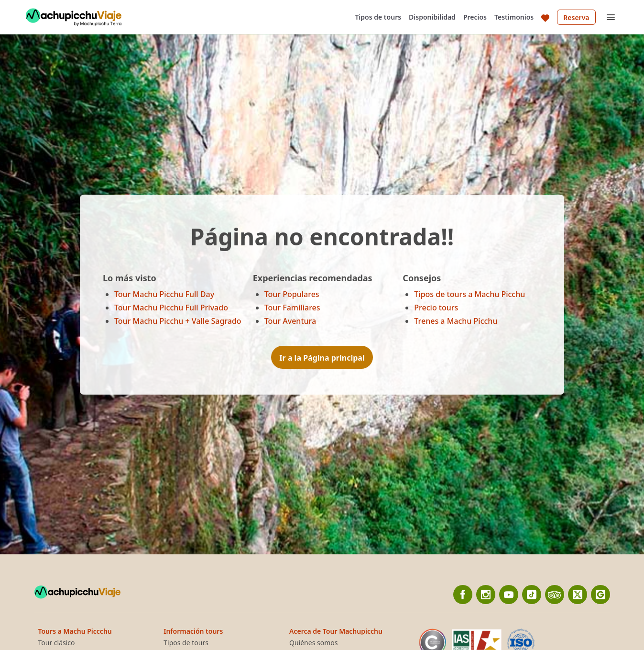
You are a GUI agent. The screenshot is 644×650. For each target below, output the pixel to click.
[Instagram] (486, 595)
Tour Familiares (292, 308)
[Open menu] (611, 17)
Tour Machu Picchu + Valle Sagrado (178, 321)
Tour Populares (292, 294)
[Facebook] (463, 595)
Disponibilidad (432, 17)
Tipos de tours (378, 17)
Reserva (576, 17)
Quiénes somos (313, 643)
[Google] (600, 595)
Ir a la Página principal (322, 358)
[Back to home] (74, 17)
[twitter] (578, 595)
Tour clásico (57, 643)
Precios (475, 17)
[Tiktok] (532, 595)
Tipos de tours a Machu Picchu (469, 294)
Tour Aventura (290, 321)
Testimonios (514, 17)
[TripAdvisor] (555, 595)
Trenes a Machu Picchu (456, 321)
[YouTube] (509, 595)
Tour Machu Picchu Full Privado (171, 308)
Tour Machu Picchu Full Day (164, 294)
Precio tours (436, 308)
